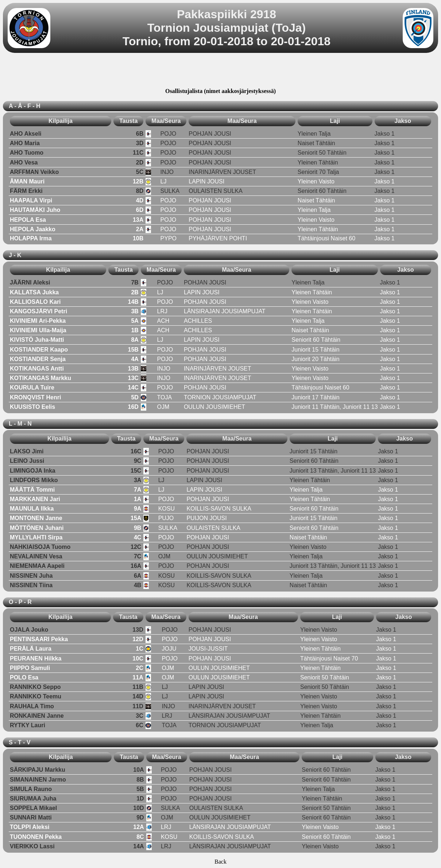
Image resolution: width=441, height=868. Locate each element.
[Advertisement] (221, 71)
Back (220, 862)
